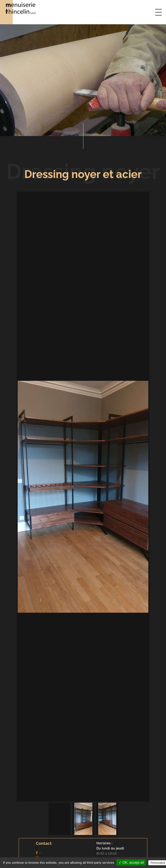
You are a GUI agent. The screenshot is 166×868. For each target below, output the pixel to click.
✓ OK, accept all (131, 863)
